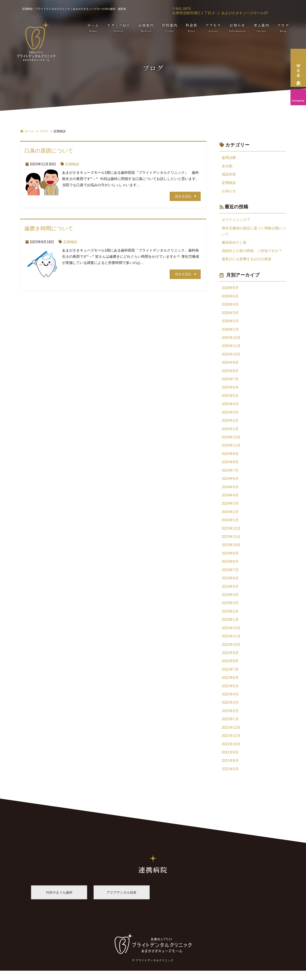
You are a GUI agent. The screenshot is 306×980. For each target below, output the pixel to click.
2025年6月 (230, 390)
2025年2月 (230, 424)
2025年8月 (230, 374)
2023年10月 (231, 550)
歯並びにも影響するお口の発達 (247, 260)
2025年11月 (231, 348)
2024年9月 (230, 458)
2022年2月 (230, 719)
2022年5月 (230, 694)
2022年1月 (230, 727)
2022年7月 (230, 677)
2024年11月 (231, 449)
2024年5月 (230, 491)
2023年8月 (230, 567)
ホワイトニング (236, 220)
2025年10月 (231, 357)
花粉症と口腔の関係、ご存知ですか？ (252, 252)
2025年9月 (230, 365)
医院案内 (170, 28)
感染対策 (229, 175)
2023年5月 (230, 592)
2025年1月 (230, 432)
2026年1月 (230, 331)
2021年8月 (230, 769)
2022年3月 (230, 710)
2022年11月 (231, 643)
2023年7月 (230, 576)
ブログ (283, 28)
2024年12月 (231, 441)
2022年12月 (231, 635)
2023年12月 (231, 534)
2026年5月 (230, 298)
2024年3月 (230, 508)
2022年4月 (230, 702)
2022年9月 (230, 660)
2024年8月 (230, 466)
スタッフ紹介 (119, 28)
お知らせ (237, 28)
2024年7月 (230, 475)
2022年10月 (231, 651)
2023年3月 (230, 609)
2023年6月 (230, 584)
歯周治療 (229, 158)
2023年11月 (231, 542)
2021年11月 (231, 744)
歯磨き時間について (49, 229)
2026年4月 (230, 306)
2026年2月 (230, 323)
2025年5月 (230, 399)
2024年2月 (230, 517)
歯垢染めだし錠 (234, 243)
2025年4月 (230, 407)
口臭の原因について (49, 151)
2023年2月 (230, 618)
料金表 (191, 28)
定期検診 (72, 164)
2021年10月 (231, 753)
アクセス (213, 28)
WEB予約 (292, 11)
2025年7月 (230, 382)
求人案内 (261, 28)
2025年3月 (230, 416)
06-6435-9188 (281, 11)
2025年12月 (231, 340)
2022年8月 (230, 668)
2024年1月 (230, 525)
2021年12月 (231, 736)
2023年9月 (230, 559)
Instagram (298, 101)
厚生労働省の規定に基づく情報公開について (254, 232)
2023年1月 (230, 626)
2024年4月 (230, 500)
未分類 (227, 166)
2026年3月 (230, 315)
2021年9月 (230, 761)
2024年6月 (230, 483)
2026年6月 (230, 289)
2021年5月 (230, 778)
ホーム (93, 28)
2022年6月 (230, 685)
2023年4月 (230, 601)
